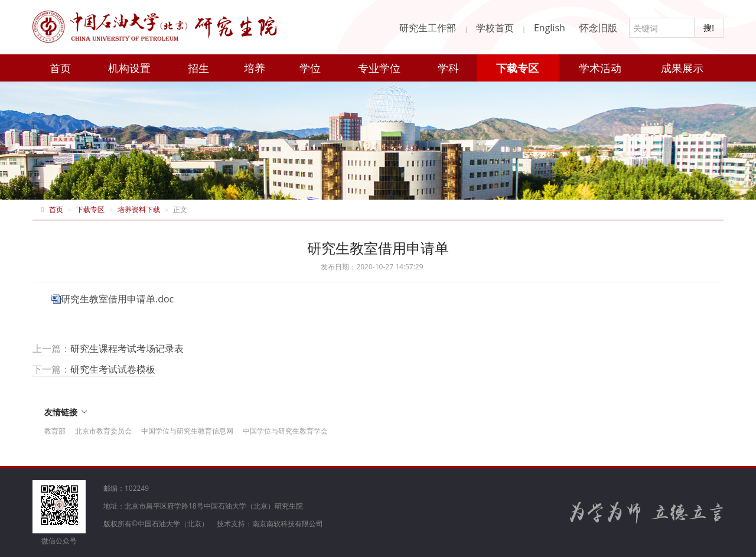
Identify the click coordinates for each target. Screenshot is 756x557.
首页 (60, 68)
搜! (709, 27)
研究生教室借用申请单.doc (117, 299)
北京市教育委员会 (103, 431)
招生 (198, 68)
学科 (448, 68)
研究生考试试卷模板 (113, 369)
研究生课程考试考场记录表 (127, 348)
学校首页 (495, 28)
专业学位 (379, 68)
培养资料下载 (139, 209)
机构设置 (129, 68)
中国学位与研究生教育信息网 (187, 431)
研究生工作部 (428, 28)
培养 (255, 68)
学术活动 (600, 68)
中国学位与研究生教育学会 (285, 431)
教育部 (55, 431)
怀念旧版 (598, 28)
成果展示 (682, 68)
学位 (310, 68)
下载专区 (517, 68)
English (550, 28)
